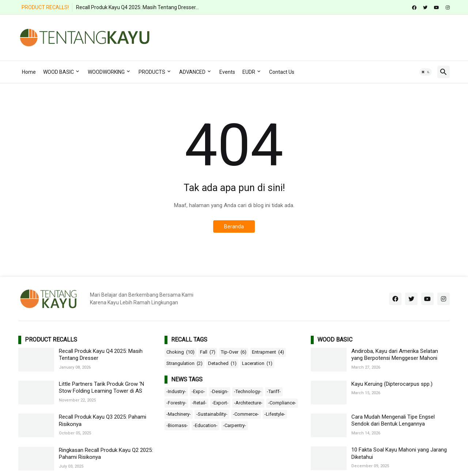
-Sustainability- (212, 414)
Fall (208, 352)
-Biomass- (177, 425)
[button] (426, 72)
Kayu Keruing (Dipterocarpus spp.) (392, 384)
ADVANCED (192, 72)
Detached (222, 363)
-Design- (220, 391)
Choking (180, 352)
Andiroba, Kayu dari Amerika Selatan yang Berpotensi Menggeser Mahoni (395, 355)
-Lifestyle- (275, 414)
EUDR (249, 72)
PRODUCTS (152, 72)
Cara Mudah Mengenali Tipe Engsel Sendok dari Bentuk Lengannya (393, 420)
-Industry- (176, 391)
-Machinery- (179, 414)
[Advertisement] (317, 37)
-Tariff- (274, 391)
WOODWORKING (106, 72)
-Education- (205, 425)
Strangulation (184, 363)
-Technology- (248, 391)
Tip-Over (234, 352)
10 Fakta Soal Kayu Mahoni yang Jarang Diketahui (399, 453)
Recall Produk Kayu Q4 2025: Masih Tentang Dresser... (137, 7)
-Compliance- (282, 403)
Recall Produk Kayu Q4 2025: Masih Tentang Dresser (101, 355)
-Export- (220, 403)
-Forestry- (176, 403)
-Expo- (198, 391)
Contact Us (282, 72)
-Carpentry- (235, 425)
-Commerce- (246, 414)
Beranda (234, 226)
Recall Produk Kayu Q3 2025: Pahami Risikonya (103, 420)
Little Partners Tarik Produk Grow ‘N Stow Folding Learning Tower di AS (101, 388)
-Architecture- (248, 403)
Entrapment (268, 352)
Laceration (257, 363)
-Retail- (199, 403)
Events (227, 72)
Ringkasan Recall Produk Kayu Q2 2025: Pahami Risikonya (106, 454)
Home (29, 72)
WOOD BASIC (58, 72)
